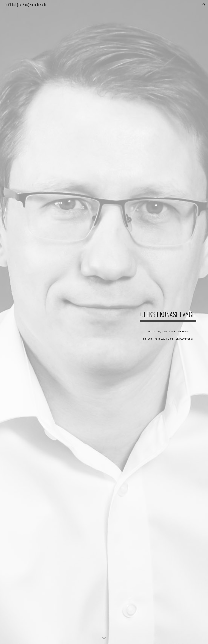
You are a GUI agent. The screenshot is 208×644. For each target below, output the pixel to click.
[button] (204, 5)
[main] (168, 313)
